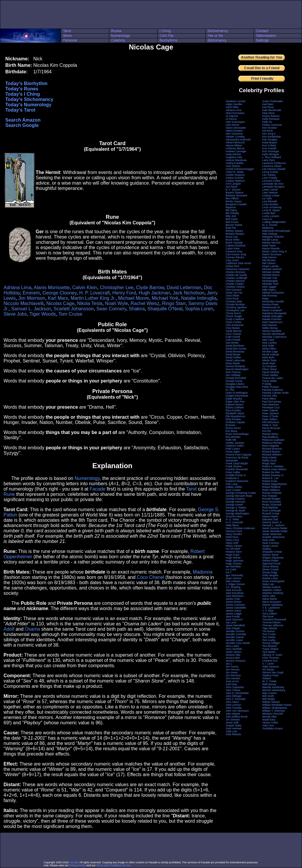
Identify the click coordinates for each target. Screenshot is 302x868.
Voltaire (267, 678)
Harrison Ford (234, 531)
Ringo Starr (174, 303)
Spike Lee (268, 584)
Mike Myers (269, 290)
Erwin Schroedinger (237, 434)
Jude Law (231, 731)
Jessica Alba (233, 655)
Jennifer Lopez (234, 640)
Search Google (22, 125)
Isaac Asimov (233, 578)
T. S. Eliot (268, 611)
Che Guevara (234, 290)
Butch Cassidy (234, 243)
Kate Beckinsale (272, 110)
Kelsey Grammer (272, 125)
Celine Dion (233, 266)
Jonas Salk (232, 723)
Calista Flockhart (235, 246)
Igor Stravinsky (234, 575)
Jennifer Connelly (236, 634)
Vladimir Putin (270, 675)
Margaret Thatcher (273, 237)
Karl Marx (58, 298)
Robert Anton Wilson (274, 469)
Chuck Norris (233, 313)
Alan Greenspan (235, 122)
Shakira (137, 309)
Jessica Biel (233, 658)
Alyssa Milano (234, 145)
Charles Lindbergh (237, 278)
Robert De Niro (271, 472)
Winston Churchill (273, 714)
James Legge (234, 614)
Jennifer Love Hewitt (238, 643)
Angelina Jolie (234, 157)
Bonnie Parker (234, 225)
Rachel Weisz (145, 303)
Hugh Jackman (154, 293)
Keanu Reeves (271, 116)
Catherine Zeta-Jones (238, 263)
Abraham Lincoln (236, 101)
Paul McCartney (272, 402)
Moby (265, 299)
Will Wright (269, 699)
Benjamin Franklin (236, 204)
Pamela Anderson (273, 390)
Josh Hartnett (234, 728)
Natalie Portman (272, 319)
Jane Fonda (233, 617)
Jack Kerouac (234, 590)
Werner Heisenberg (274, 690)
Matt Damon (269, 257)
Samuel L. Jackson (31, 309)
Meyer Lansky (270, 266)
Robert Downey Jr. (273, 475)
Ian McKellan (233, 566)
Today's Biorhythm (26, 83)
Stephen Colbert (272, 590)
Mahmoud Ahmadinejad (276, 231)
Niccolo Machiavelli (24, 303)
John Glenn (232, 702)
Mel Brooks (269, 260)
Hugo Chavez (234, 564)
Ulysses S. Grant (272, 655)
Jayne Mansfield (235, 625)
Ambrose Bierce (235, 148)
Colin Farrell (233, 337)
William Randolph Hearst (277, 705)
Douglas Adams (235, 384)
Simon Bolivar (270, 566)
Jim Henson (233, 670)
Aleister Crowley (235, 137)
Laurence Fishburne (274, 163)
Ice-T (229, 572)
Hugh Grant (233, 555)
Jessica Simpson (236, 661)
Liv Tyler (267, 198)
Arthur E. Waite (235, 172)
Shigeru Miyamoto (273, 558)
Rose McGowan (272, 502)
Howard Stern (234, 552)
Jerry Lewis (232, 646)
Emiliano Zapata (235, 422)
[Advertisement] (151, 14)
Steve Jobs (15, 314)
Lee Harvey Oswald (274, 169)
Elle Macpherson (235, 416)
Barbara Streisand (236, 196)
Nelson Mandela (272, 331)
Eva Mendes (233, 437)
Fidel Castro (233, 449)
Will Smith (268, 696)
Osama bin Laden (273, 378)
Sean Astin (269, 540)
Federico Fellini (235, 446)
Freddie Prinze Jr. (236, 475)
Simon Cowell (270, 569)
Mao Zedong (270, 234)
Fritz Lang (232, 484)
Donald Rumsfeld (236, 378)
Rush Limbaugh (271, 511)
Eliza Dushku (233, 410)
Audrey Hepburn (235, 181)
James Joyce (233, 611)
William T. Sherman (274, 711)
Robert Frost (270, 481)
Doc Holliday (233, 375)
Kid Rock (267, 131)
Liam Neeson (270, 193)
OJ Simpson (269, 366)
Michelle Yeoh (270, 284)
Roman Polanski (272, 493)
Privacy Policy (78, 865)
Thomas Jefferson (273, 625)
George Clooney (59, 293)
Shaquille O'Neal (165, 309)
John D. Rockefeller (237, 693)
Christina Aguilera (236, 307)
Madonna (203, 572)
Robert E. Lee (270, 478)
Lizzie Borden (270, 204)
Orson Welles (270, 375)
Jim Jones (232, 672)
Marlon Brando (271, 249)
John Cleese (233, 690)
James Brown (234, 602)
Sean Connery (111, 309)
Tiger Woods (43, 314)
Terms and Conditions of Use (113, 865)
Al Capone (232, 116)
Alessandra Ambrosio (238, 140)
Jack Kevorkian (235, 593)
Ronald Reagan (271, 499)
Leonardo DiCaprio (273, 187)
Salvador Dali (270, 519)
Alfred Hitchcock (235, 143)
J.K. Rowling (233, 587)
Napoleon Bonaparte (274, 313)
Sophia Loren (199, 309)
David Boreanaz (235, 352)
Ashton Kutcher (235, 178)
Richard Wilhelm (272, 455)
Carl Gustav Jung (236, 254)
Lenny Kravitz (270, 172)
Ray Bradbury (270, 437)
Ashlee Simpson (235, 175)
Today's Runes (22, 89)
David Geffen (233, 357)
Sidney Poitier (270, 561)
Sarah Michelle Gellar (275, 531)
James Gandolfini (236, 608)
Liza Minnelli (270, 201)
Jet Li (229, 664)
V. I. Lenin (268, 664)
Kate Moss (269, 113)
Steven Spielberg (272, 605)
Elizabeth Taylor (235, 413)
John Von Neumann (237, 711)
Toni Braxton (270, 646)
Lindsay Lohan (271, 196)
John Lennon (233, 705)
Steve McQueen (272, 602)
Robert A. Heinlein (273, 466)
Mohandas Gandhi (273, 302)
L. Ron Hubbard (272, 157)
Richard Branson (272, 449)
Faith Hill (231, 440)
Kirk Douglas (270, 140)
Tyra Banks (269, 652)
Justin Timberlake (273, 101)
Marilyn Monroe (271, 243)
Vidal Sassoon (271, 667)
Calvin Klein (85, 288)
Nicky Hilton (269, 349)
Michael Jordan (271, 272)
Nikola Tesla (90, 303)
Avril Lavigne (233, 184)
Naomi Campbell (272, 310)
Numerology (87, 478)
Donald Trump (234, 381)
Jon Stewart (233, 720)
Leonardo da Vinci (273, 184)
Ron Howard (270, 496)
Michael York (165, 298)
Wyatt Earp (269, 720)
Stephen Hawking (273, 593)
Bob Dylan (232, 219)
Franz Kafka (233, 472)
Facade (97, 489)
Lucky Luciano (271, 216)
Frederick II (232, 478)
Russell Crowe (271, 513)
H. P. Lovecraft (94, 293)
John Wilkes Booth (237, 717)
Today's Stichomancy (29, 99)
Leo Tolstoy (269, 175)
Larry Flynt (269, 160)
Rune (9, 494)
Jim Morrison (32, 298)
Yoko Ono (268, 725)
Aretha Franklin (235, 163)
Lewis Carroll (270, 190)
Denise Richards (235, 366)
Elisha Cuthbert (235, 408)
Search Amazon (23, 120)
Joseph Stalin (234, 725)
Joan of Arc (232, 681)
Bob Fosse (232, 222)
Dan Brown (232, 343)
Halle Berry (232, 525)
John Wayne (233, 714)
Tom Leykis (269, 640)
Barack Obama (234, 193)
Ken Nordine (270, 128)
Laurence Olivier (272, 166)
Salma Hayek (270, 516)
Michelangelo (270, 281)
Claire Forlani (234, 322)
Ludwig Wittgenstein (274, 222)
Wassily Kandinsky (273, 687)
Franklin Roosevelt (237, 469)
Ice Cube (231, 569)
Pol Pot (266, 431)
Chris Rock (232, 299)
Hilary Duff (232, 543)
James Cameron (235, 605)
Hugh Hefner (233, 558)
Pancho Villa (270, 396)
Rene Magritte (271, 446)
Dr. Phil (230, 390)
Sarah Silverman (272, 534)
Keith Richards (271, 119)
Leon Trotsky (270, 178)
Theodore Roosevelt (274, 619)
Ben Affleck (232, 198)
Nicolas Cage (60, 303)
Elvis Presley (233, 419)
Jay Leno (231, 622)
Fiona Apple (233, 452)
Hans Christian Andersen (240, 528)
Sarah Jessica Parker (275, 528)
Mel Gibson (269, 263)
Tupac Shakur (270, 649)
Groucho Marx (234, 516)
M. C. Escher (270, 225)
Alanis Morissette (52, 288)
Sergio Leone (270, 546)
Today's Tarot (20, 110)
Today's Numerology (28, 105)
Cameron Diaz (234, 251)
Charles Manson (235, 281)
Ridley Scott (269, 460)
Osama (32, 629)
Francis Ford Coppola (238, 455)
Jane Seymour (234, 619)
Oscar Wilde (269, 381)
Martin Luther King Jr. (93, 298)
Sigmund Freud (271, 564)
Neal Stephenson (272, 322)
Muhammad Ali (271, 307)
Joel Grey (231, 684)
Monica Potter (270, 304)
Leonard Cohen (271, 181)
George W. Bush (235, 511)
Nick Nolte (268, 346)
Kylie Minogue (271, 154)
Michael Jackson (272, 269)
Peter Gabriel (270, 410)
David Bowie (233, 355)
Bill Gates (231, 210)
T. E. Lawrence (271, 608)
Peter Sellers (270, 419)
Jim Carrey (232, 667)
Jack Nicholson (189, 293)
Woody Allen (270, 717)
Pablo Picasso (271, 387)
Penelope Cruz (271, 408)
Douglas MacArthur (237, 387)
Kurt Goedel (269, 148)
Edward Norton (234, 405)
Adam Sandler (234, 104)
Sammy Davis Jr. (272, 522)
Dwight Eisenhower (237, 396)
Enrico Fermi (233, 428)
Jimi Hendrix (233, 678)
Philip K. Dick (270, 425)
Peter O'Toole (270, 416)
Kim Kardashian (272, 137)
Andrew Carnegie (236, 151)
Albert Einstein (234, 131)
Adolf (9, 629)
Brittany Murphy (235, 234)
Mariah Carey (270, 240)
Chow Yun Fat (234, 293)
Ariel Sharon (233, 166)
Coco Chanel (151, 577)
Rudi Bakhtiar (270, 508)
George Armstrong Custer (241, 493)
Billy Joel (231, 216)
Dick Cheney (233, 372)
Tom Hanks (269, 637)
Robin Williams (271, 490)
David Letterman (184, 288)
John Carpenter (235, 687)
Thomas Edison (271, 622)
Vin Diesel (268, 670)
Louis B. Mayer (271, 210)
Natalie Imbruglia (199, 298)
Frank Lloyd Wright (237, 463)
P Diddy (267, 384)
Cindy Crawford (235, 319)
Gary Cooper (233, 490)
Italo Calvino (233, 581)
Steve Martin (270, 599)
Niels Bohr (268, 357)
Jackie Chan (233, 599)
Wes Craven (269, 693)
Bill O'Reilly (232, 213)
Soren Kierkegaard (273, 581)
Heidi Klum (232, 537)
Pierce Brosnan (271, 428)
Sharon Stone (270, 555)
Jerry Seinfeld (234, 649)
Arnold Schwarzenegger (240, 169)
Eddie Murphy (234, 399)
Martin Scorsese (272, 254)
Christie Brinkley (235, 304)
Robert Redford (271, 487)
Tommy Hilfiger (271, 643)
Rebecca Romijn (272, 443)
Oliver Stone (270, 369)
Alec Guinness (234, 134)
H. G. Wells (232, 519)
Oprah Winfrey (271, 372)
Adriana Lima (17, 288)
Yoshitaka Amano (272, 728)
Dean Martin (233, 363)
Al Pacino (231, 119)
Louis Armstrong (272, 207)
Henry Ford (124, 293)
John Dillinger (234, 696)
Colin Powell (233, 340)
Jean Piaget (233, 628)
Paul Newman (270, 405)
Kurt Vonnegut (271, 151)
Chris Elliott (232, 296)
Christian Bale (234, 302)
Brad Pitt (231, 228)
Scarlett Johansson (74, 309)
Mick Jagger (269, 287)
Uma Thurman (271, 658)
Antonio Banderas (236, 160)
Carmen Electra (235, 257)
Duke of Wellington (237, 393)
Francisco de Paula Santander (237, 459)
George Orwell (234, 505)
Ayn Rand (231, 187)
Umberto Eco (270, 661)
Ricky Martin (270, 458)
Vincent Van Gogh (273, 672)
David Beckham (235, 346)
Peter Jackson (271, 413)
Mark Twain (269, 246)
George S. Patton (236, 508)
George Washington (237, 513)
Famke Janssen (235, 443)
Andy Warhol (233, 154)
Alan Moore (232, 125)
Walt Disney (269, 684)
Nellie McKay (270, 328)
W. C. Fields (269, 681)
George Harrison (235, 502)
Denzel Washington (237, 369)
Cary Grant (232, 260)
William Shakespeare (275, 708)
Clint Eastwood (234, 325)
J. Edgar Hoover (235, 584)
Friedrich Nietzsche (237, 481)
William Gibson (271, 702)
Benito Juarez (234, 201)
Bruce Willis (233, 240)
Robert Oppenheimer (275, 484)
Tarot (191, 489)
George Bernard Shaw (239, 496)
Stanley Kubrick (271, 587)
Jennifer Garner (235, 637)
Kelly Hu (267, 122)
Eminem (31, 293)
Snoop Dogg (270, 572)
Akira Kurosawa (235, 113)
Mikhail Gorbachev (273, 293)
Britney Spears (234, 231)
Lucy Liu (267, 219)
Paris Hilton (269, 399)
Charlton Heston (235, 287)
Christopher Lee (116, 288)
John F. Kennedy (235, 699)
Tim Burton (269, 631)
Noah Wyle (116, 303)
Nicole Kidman (271, 355)
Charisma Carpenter (238, 269)
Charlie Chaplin (235, 284)
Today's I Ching (23, 94)
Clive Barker (233, 328)
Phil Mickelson (271, 422)
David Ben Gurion (236, 349)
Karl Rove (268, 107)
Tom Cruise (70, 314)
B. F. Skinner (233, 190)
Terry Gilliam (270, 614)
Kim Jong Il (269, 134)
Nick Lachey (269, 343)
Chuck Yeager (234, 316)
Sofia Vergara (270, 575)
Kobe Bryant (270, 143)
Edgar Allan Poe (235, 402)
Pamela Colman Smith (275, 393)
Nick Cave (268, 340)
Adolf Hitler (232, 107)
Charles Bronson (235, 272)
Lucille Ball (269, 213)
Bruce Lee (232, 237)
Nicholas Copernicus (274, 337)
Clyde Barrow (150, 288)
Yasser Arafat (270, 723)
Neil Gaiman (270, 325)
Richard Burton (271, 452)
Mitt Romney (270, 296)
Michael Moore (134, 298)
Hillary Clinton (234, 546)
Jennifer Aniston (235, 631)
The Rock (268, 617)
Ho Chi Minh (233, 549)
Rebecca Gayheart (273, 440)
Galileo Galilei (234, 487)
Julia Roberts (233, 734)
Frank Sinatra (234, 466)
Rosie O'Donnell (272, 505)
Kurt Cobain (269, 145)
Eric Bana (231, 431)
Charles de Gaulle (236, 275)
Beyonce (231, 207)
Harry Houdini (234, 534)
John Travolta (234, 708)
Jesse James (233, 652)
